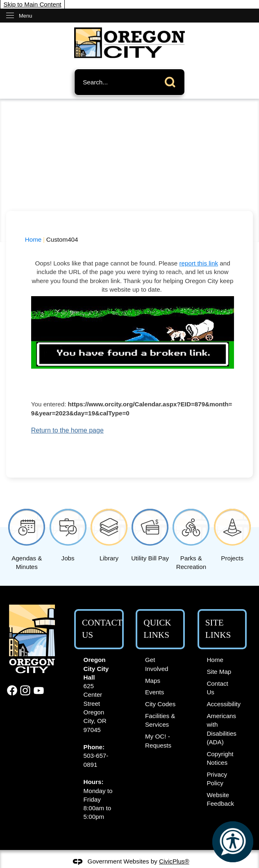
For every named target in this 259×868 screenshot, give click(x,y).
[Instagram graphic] (25, 690)
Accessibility (224, 704)
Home (33, 239)
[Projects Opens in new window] (232, 534)
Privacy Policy (217, 779)
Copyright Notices (220, 758)
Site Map (219, 672)
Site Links (218, 629)
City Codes (160, 704)
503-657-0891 (96, 760)
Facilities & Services (160, 720)
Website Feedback (220, 799)
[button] (172, 80)
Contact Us (217, 688)
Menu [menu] (26, 16)
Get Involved (157, 664)
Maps (153, 681)
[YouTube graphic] (39, 690)
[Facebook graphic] (12, 690)
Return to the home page (67, 430)
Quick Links (157, 629)
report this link (199, 263)
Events (154, 692)
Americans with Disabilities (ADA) (222, 729)
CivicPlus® (174, 861)
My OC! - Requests (158, 741)
